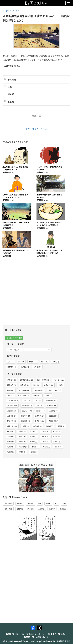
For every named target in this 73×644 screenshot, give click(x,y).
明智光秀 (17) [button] (12, 421)
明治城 (11, 94)
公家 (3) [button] (60, 385)
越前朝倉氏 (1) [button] (27, 406)
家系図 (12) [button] (37, 395)
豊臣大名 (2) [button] (24, 385)
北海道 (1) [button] (33, 452)
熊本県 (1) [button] (49, 426)
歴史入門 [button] (20, 509)
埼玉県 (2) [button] (46, 447)
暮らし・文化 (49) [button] (55, 390)
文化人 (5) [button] (38, 400)
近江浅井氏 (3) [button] (12, 406)
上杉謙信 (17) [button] (54, 411)
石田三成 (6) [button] (53, 416)
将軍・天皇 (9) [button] (12, 426)
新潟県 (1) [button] (11, 447)
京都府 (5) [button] (33, 436)
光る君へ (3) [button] (11, 380)
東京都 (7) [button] (35, 447)
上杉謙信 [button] (41, 509)
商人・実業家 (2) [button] (24, 390)
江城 (10, 87)
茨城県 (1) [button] (22, 452)
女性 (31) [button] (27, 400)
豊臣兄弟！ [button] (8, 504)
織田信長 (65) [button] (53, 421)
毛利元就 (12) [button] (52, 406)
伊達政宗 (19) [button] (40, 416)
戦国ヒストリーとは (15, 634)
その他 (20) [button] (37, 367)
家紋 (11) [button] (36, 385)
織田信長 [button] (63, 509)
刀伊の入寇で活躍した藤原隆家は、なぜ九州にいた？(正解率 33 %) (15, 197)
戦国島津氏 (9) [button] (51, 400)
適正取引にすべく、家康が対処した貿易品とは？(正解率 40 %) (15, 169)
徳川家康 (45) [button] (26, 421)
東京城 (11, 102)
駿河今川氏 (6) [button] (27, 411)
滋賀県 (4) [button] (45, 436)
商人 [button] (40, 504)
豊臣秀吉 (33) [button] (40, 421)
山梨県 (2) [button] (45, 442)
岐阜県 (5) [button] (22, 442)
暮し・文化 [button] (8, 509)
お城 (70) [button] (10, 395)
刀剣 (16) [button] (39, 406)
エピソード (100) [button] (13, 400)
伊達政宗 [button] (52, 509)
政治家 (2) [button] (11, 390)
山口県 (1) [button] (22, 431)
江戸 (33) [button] (56, 362)
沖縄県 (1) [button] (25, 426)
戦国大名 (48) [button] (49, 385)
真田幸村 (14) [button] (26, 416)
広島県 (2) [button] (33, 431)
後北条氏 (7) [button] (40, 411)
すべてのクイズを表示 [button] (14, 338)
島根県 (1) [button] (45, 431)
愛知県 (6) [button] (56, 436)
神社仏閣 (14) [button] (39, 390)
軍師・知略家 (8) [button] (43, 380)
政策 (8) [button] (48, 395)
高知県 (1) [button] (11, 431)
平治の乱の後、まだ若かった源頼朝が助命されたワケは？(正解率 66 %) (49, 253)
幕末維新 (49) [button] (12, 367)
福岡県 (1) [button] (61, 426)
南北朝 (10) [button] (33, 362)
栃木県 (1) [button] (11, 452)
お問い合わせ (42, 637)
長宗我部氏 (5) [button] (12, 411)
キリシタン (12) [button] (59, 380)
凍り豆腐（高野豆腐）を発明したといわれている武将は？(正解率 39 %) (49, 225)
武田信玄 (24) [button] (12, 416)
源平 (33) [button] (21, 362)
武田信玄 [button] (30, 509)
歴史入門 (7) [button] (11, 385)
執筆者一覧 (29, 637)
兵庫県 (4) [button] (11, 436)
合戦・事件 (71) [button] (23, 395)
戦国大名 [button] (20, 504)
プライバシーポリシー (36, 634)
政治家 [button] (48, 504)
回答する (36, 116)
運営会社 (62, 634)
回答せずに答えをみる (36, 129)
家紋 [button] (56, 504)
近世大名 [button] (30, 504)
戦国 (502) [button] (45, 362)
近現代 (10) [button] (25, 367)
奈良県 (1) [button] (56, 431)
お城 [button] (64, 504)
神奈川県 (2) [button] (23, 447)
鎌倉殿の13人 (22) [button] (26, 380)
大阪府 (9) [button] (22, 436)
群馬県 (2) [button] (58, 447)
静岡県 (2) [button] (11, 442)
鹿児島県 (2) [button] (37, 426)
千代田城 (12, 80)
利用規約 (52, 634)
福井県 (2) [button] (56, 442)
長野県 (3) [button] (33, 442)
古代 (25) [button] (10, 362)
